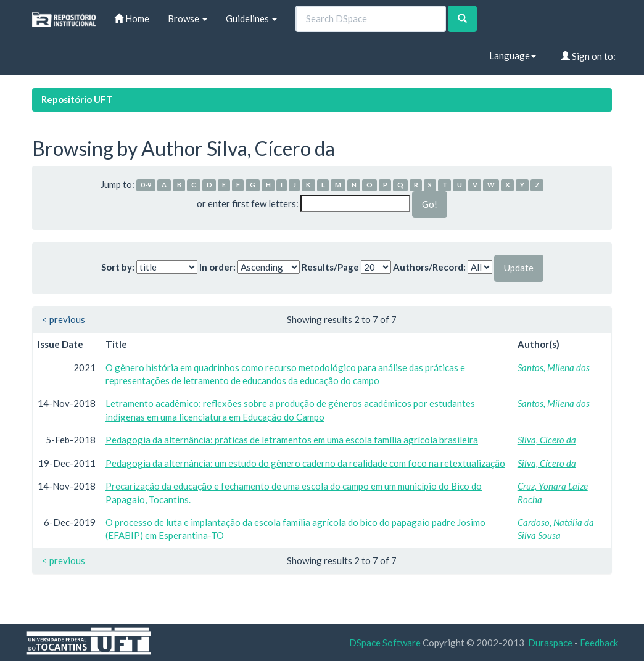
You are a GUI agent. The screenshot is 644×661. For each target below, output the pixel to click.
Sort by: (118, 267)
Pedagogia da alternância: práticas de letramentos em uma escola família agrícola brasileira (292, 440)
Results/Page (330, 267)
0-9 (146, 185)
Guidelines (251, 18)
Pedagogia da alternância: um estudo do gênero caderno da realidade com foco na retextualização (305, 463)
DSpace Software (385, 643)
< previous (64, 319)
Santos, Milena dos (554, 367)
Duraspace (550, 643)
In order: (217, 267)
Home (132, 18)
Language (513, 55)
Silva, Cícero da (547, 440)
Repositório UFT (77, 99)
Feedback (599, 643)
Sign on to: (588, 56)
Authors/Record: (429, 267)
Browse (188, 18)
